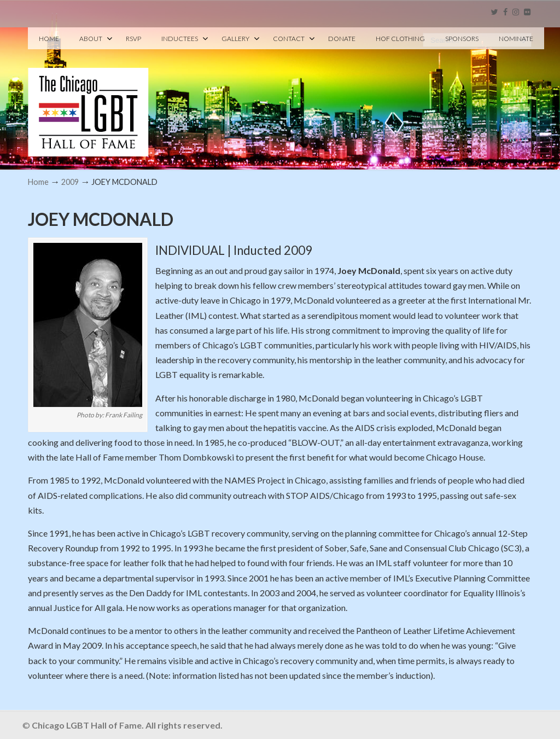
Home (38, 182)
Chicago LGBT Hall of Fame (88, 94)
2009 (70, 182)
